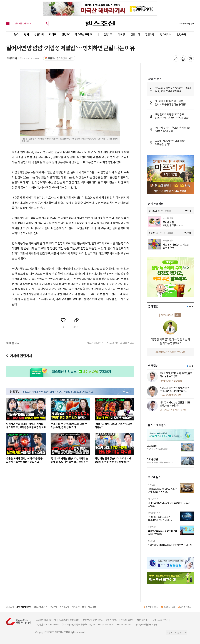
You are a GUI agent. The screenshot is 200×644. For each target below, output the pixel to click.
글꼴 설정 (191, 59)
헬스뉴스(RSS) (186, 607)
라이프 (53, 34)
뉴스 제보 (92, 607)
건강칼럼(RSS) (169, 607)
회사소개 (10, 607)
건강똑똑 (181, 34)
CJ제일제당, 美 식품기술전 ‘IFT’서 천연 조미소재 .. (170, 545)
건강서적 (135, 34)
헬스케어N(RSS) (152, 607)
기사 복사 (176, 59)
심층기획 (39, 34)
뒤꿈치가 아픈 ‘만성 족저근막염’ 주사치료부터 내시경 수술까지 (174, 389)
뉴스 (16, 34)
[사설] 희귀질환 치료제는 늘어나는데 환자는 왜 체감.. (160, 518)
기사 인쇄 (183, 59)
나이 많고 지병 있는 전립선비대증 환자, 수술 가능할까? (175, 404)
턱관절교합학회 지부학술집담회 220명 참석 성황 (162, 532)
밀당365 (108, 34)
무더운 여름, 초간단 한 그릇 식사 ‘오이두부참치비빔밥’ (173, 224)
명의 (26, 34)
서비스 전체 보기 (79, 607)
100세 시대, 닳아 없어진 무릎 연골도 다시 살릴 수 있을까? (176, 375)
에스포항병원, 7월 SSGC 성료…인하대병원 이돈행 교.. (162, 490)
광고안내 (53, 607)
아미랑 (121, 34)
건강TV (66, 34)
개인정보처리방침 (24, 607)
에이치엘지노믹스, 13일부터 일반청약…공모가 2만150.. (169, 504)
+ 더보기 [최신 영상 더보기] (127, 392)
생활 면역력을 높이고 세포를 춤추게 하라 (176, 246)
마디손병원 (152, 459)
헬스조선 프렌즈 (84, 34)
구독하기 (187, 211)
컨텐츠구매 (64, 607)
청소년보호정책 (41, 607)
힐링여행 (150, 34)
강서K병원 (152, 446)
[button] (187, 306)
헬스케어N (166, 34)
